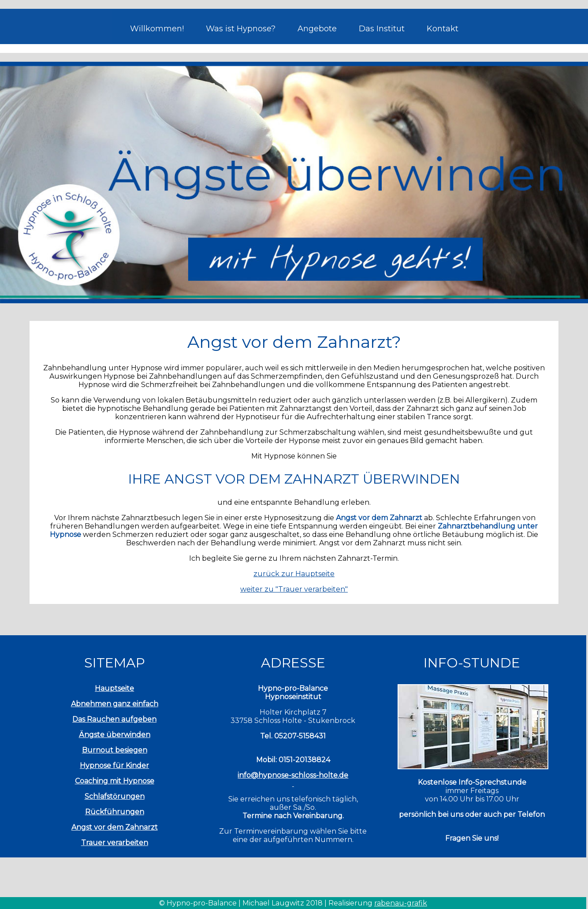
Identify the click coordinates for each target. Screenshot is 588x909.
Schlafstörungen (115, 796)
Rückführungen (115, 812)
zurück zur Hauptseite (294, 574)
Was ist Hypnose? (241, 29)
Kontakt (443, 29)
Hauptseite (114, 688)
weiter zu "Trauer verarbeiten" (294, 589)
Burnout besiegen (115, 750)
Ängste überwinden (115, 735)
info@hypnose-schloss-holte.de (293, 775)
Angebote (317, 29)
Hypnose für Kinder (114, 766)
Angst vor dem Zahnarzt (115, 827)
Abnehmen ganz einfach (115, 704)
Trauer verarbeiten (115, 843)
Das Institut (382, 29)
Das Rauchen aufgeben (114, 719)
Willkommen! (157, 29)
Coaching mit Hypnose (115, 781)
